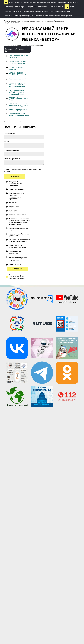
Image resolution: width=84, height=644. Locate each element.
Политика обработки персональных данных (18, 105)
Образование (14, 207)
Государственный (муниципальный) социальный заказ (17, 92)
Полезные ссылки (16, 265)
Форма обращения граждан (68, 2)
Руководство (14, 211)
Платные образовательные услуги (19, 229)
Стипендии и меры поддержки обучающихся (18, 246)
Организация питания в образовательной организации (18, 259)
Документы (13, 203)
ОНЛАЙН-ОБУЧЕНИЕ (56, 7)
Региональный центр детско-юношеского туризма (53, 16)
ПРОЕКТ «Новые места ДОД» (18, 99)
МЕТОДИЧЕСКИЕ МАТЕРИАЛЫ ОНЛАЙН (18, 74)
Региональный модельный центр (36, 11)
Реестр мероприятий (18, 110)
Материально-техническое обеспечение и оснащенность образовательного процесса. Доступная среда (19, 221)
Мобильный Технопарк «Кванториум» (19, 16)
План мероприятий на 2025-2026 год (18, 56)
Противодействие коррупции (16, 68)
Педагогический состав (18, 215)
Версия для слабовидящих (15, 49)
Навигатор (9, 7)
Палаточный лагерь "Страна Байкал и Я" (17, 62)
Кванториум (20, 7)
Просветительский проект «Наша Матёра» (19, 114)
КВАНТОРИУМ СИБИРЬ (13, 11)
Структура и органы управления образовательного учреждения (16, 196)
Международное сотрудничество (15, 252)
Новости (18, 2)
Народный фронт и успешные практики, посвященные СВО (18, 85)
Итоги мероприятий (17, 79)
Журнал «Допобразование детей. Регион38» (40, 2)
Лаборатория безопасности (37, 7)
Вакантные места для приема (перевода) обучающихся (20, 241)
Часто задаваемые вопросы (60, 11)
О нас (11, 2)
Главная (7, 122)
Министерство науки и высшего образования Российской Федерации (17, 277)
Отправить (15, 176)
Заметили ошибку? (17, 122)
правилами (12, 169)
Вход (72, 7)
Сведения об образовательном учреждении (15, 184)
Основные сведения (16, 189)
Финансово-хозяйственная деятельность (19, 235)
